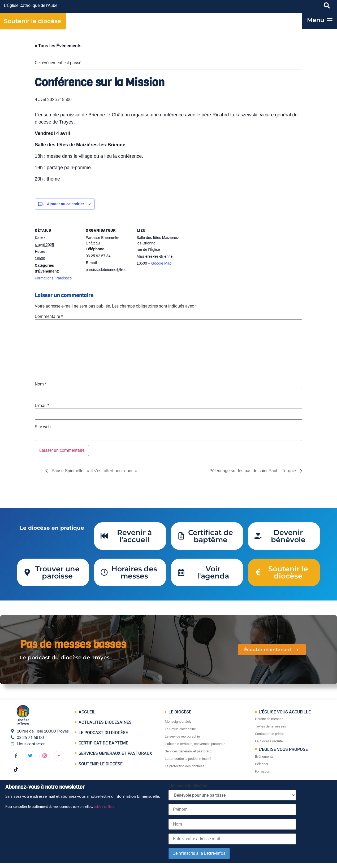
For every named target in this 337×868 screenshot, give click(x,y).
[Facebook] (16, 756)
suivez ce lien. (104, 806)
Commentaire (49, 317)
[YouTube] (59, 756)
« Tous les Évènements (58, 46)
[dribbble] (45, 756)
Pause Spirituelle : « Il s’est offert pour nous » (94, 471)
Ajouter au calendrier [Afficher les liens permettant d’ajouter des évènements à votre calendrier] (66, 204)
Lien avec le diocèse (188, 786)
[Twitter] (30, 756)
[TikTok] (16, 769)
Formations (44, 278)
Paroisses (64, 278)
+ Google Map (160, 263)
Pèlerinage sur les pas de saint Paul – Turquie (253, 471)
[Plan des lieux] (216, 254)
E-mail (42, 406)
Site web (43, 427)
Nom (41, 384)
